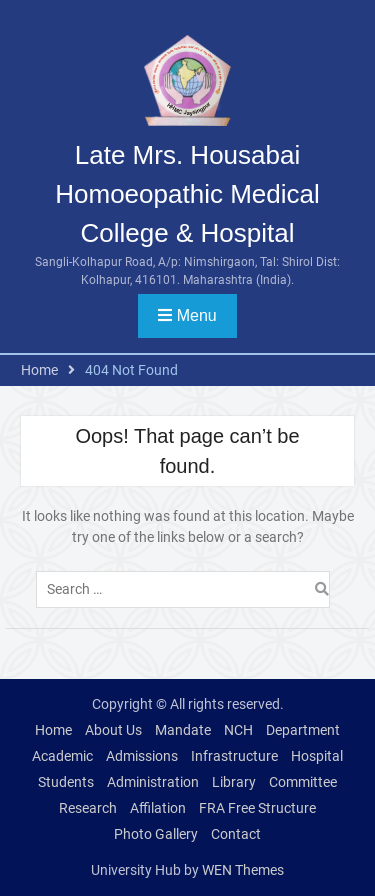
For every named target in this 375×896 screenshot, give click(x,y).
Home (53, 730)
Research (88, 808)
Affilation (158, 808)
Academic (62, 756)
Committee (303, 782)
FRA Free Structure (257, 808)
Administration (153, 782)
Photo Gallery (156, 834)
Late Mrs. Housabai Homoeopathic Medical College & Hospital (187, 194)
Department (303, 730)
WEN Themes (243, 870)
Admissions (142, 756)
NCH (238, 730)
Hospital (317, 756)
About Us (113, 730)
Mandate (183, 730)
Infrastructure (234, 756)
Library (234, 782)
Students (66, 782)
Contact (236, 834)
